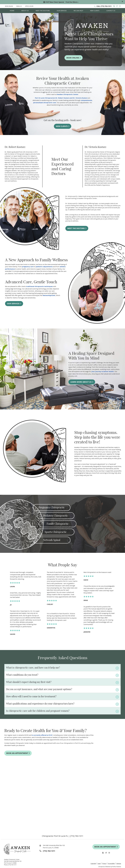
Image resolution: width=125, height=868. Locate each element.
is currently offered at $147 (42, 735)
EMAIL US (19, 6)
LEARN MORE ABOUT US (82, 382)
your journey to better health (103, 372)
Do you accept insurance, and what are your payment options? (39, 689)
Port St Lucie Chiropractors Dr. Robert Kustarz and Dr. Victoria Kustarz (61, 98)
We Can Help (78, 11)
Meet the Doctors (43, 11)
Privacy (104, 863)
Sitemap (119, 863)
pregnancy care (28, 267)
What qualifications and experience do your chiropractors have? (40, 704)
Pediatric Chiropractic (56, 516)
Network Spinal (52, 540)
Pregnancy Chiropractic (52, 507)
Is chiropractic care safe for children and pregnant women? (38, 711)
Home (12, 11)
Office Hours (29, 6)
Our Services (62, 11)
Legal (99, 863)
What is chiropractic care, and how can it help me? (33, 668)
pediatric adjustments (44, 267)
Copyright (93, 863)
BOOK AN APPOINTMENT (18, 753)
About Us (25, 11)
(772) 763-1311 (106, 6)
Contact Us (111, 11)
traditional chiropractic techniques (39, 286)
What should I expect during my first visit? (29, 682)
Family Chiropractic (58, 524)
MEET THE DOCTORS (77, 228)
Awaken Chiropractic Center (68, 94)
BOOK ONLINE (9, 6)
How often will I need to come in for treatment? (31, 696)
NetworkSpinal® (49, 295)
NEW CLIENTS (63, 126)
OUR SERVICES (14, 304)
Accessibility (111, 863)
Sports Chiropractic (56, 532)
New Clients (95, 11)
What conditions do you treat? (22, 675)
